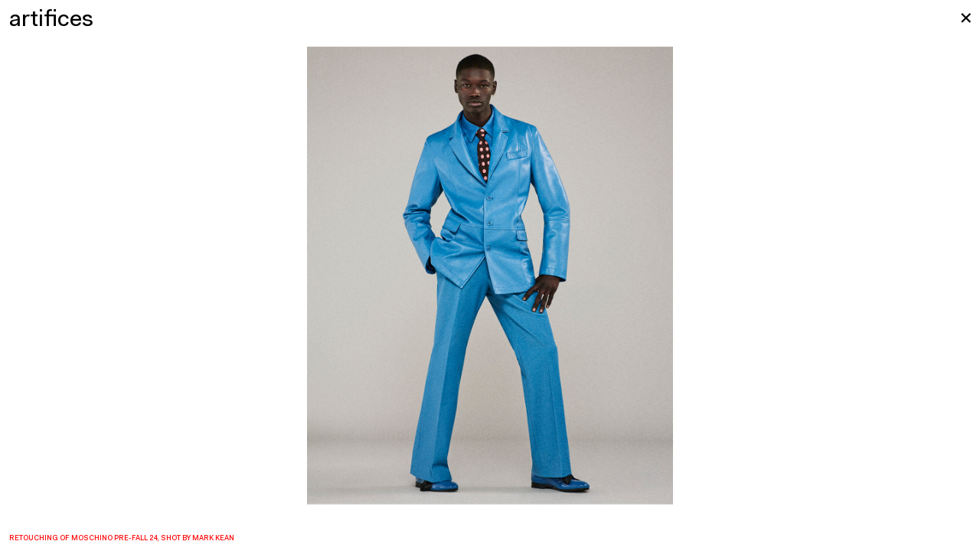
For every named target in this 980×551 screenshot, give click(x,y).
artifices (51, 20)
